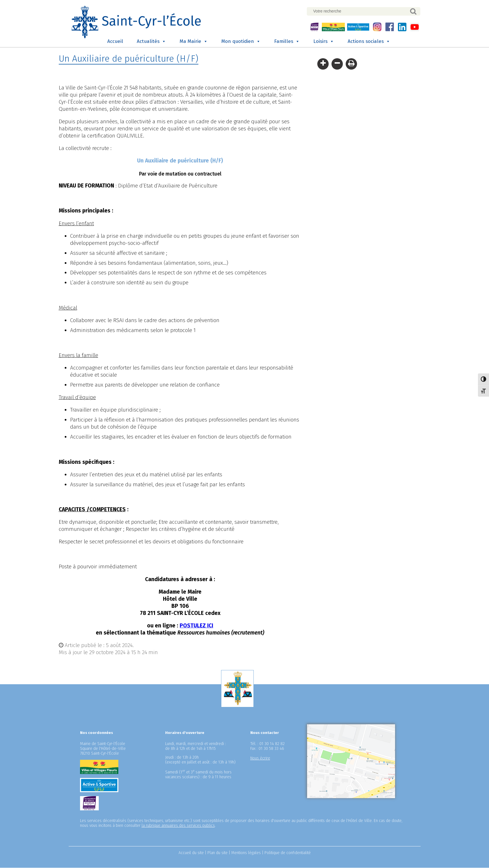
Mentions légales (246, 853)
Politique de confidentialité (288, 853)
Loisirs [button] (324, 42)
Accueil (115, 42)
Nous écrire (260, 759)
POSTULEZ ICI (196, 626)
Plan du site (218, 853)
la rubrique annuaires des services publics (178, 826)
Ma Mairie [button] (194, 42)
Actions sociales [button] (369, 42)
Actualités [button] (151, 42)
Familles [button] (287, 42)
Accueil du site (191, 853)
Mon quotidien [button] (241, 42)
